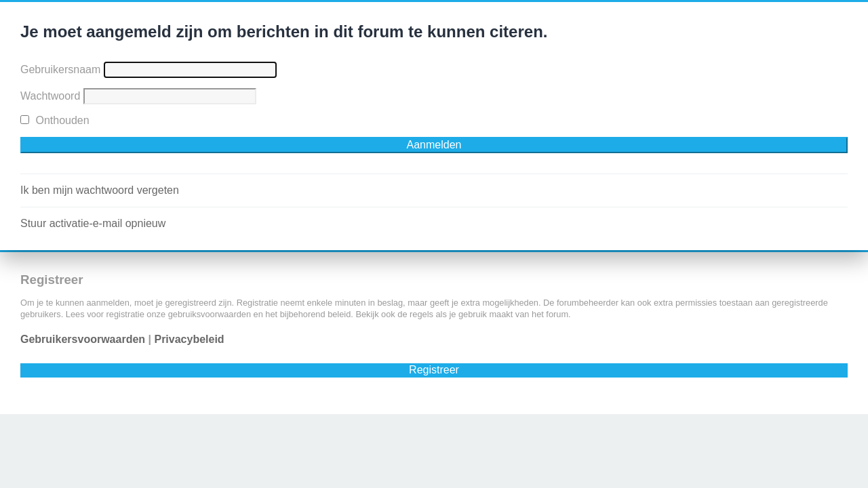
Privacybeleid (189, 339)
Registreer (434, 370)
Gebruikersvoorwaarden (83, 339)
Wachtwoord (50, 96)
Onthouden (55, 120)
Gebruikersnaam (60, 69)
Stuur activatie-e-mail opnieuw (93, 223)
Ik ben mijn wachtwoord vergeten (100, 190)
